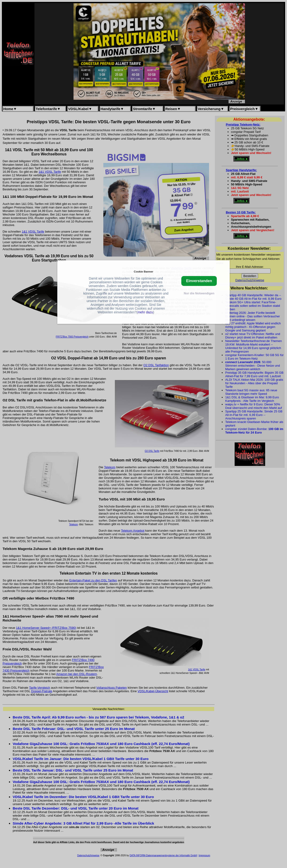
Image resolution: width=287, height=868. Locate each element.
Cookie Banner (143, 271)
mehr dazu (145, 312)
